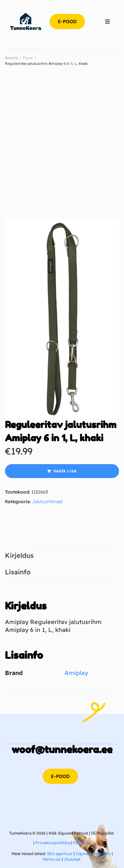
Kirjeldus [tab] (19, 555)
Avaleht (11, 58)
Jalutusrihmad (47, 502)
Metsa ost (52, 859)
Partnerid (82, 843)
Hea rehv (102, 854)
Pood (28, 58)
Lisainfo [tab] (18, 572)
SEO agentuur (60, 854)
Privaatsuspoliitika (53, 843)
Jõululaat (72, 859)
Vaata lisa (65, 471)
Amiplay (76, 673)
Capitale (83, 854)
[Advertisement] (62, 139)
